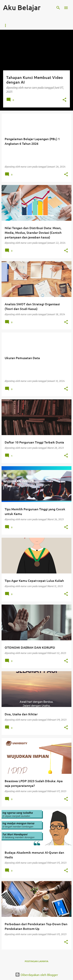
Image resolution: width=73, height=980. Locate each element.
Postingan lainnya (36, 961)
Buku (44, 25)
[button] (64, 100)
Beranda (9, 25)
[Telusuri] (58, 8)
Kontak (28, 25)
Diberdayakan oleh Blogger (37, 975)
